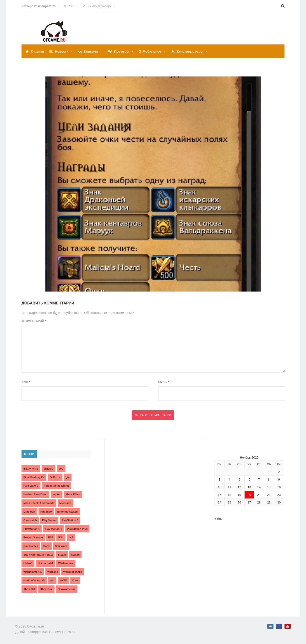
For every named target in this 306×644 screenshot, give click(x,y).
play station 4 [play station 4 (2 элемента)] (53, 529)
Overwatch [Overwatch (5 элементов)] (30, 520)
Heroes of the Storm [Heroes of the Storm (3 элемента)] (56, 486)
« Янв (218, 518)
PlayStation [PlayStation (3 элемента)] (49, 520)
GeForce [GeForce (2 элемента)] (55, 477)
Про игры (123, 51)
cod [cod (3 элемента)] (61, 468)
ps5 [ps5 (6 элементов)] (71, 537)
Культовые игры (193, 51)
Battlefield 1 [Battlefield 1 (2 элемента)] (31, 468)
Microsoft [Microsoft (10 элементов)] (66, 503)
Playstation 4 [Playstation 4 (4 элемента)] (32, 529)
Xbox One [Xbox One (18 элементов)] (46, 589)
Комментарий (34, 321)
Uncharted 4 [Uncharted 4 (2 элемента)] (45, 563)
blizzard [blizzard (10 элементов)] (48, 468)
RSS (69, 6)
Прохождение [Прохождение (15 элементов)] (67, 589)
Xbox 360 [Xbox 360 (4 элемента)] (29, 589)
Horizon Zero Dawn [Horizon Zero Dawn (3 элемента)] (35, 494)
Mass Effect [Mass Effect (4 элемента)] (73, 494)
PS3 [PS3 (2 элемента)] (51, 537)
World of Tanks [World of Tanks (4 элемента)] (72, 572)
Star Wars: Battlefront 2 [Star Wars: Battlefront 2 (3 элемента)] (38, 554)
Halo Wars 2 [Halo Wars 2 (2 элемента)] (31, 486)
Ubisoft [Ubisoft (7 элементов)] (28, 563)
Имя (26, 382)
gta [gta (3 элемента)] (68, 477)
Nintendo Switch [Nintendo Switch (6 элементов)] (67, 511)
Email (164, 382)
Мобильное (154, 51)
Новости (63, 51)
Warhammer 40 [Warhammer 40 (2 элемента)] (33, 572)
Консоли (92, 51)
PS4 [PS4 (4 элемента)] (61, 537)
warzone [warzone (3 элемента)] (53, 572)
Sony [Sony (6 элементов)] (46, 546)
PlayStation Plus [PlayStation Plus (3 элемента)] (77, 529)
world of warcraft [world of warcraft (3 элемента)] (34, 580)
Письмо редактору (96, 6)
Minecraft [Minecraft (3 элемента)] (29, 511)
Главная (38, 51)
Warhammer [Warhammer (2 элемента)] (66, 563)
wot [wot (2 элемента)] (52, 580)
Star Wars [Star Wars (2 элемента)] (61, 546)
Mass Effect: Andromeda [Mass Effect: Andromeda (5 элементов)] (39, 503)
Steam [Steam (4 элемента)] (62, 554)
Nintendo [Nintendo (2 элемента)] (46, 511)
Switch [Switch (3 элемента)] (75, 554)
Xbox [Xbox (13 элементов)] (75, 580)
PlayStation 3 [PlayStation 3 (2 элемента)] (70, 520)
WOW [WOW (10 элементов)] (63, 580)
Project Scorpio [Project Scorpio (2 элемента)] (33, 537)
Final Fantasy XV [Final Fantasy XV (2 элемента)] (34, 477)
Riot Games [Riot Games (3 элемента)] (31, 546)
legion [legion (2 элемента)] (56, 494)
